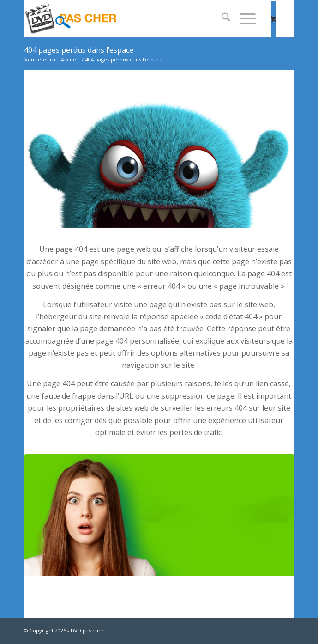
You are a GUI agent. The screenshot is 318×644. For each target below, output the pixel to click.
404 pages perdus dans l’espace (79, 50)
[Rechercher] (221, 18)
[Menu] (243, 18)
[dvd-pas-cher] (132, 18)
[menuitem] (221, 18)
